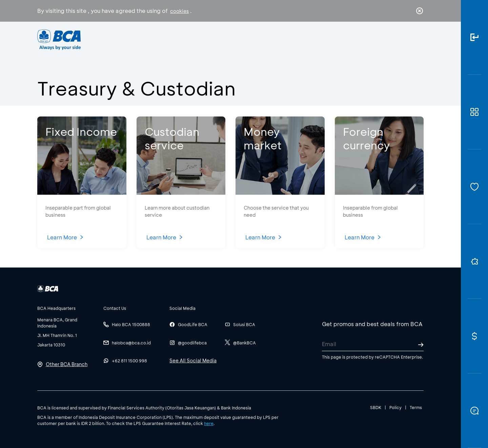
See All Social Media (193, 360)
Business (221, 39)
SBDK (376, 407)
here (209, 423)
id (406, 40)
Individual (176, 39)
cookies (179, 11)
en (418, 40)
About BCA (269, 39)
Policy (395, 407)
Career (315, 39)
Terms (416, 407)
